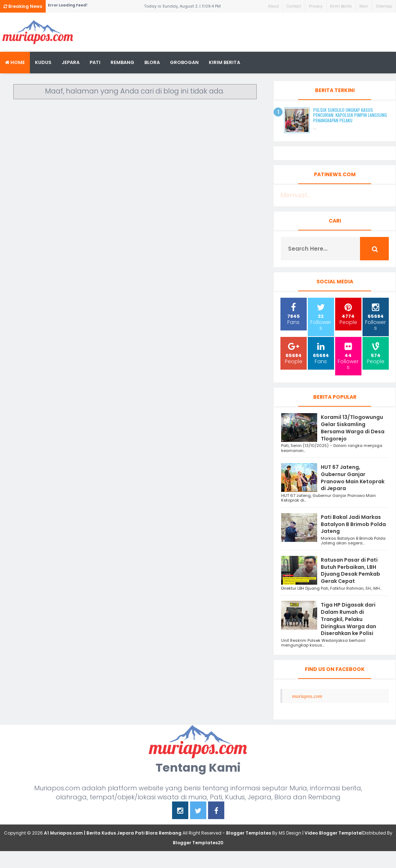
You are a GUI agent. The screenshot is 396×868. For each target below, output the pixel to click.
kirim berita (224, 62)
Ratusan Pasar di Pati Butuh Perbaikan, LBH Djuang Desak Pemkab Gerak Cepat (350, 570)
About (273, 6)
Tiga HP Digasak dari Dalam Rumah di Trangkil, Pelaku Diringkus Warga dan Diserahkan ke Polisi (348, 619)
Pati (95, 62)
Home (15, 62)
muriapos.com (307, 696)
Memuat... (296, 195)
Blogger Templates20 (198, 843)
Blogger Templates (249, 833)
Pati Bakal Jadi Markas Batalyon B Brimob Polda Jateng (353, 524)
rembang (122, 62)
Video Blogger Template (333, 833)
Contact (294, 6)
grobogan (184, 62)
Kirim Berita (341, 6)
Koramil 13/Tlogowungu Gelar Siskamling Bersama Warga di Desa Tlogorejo (353, 428)
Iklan (364, 6)
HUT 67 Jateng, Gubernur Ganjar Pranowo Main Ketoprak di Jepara (353, 478)
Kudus (43, 62)
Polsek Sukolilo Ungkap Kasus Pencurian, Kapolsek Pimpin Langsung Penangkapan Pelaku (350, 115)
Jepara (71, 62)
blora (152, 62)
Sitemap (384, 6)
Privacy (316, 6)
